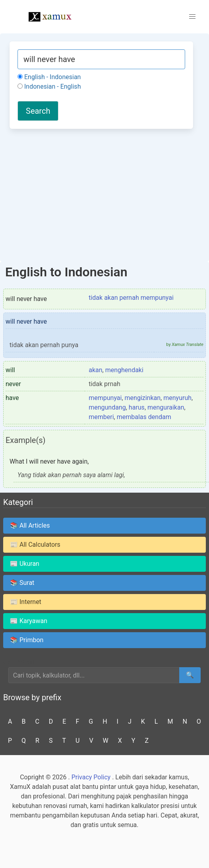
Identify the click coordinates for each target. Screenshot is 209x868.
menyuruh (177, 398)
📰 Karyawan (29, 621)
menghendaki (124, 370)
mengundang (107, 407)
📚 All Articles (30, 525)
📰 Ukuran (25, 564)
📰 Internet (26, 602)
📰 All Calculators (35, 545)
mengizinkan (143, 398)
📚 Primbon (27, 640)
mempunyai (105, 398)
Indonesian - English (49, 86)
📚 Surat (22, 583)
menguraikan (166, 407)
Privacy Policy (91, 777)
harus (137, 407)
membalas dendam (144, 417)
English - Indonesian (49, 77)
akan (95, 370)
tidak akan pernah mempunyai (131, 298)
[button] (192, 17)
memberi (101, 417)
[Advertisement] (101, 194)
